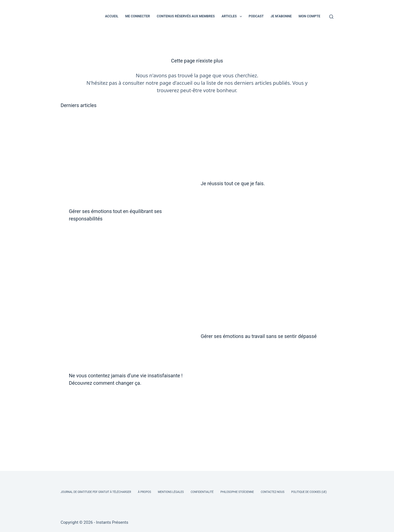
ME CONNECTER (137, 16)
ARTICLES (233, 17)
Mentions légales (171, 492)
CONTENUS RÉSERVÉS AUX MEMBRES (186, 16)
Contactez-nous (272, 492)
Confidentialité (202, 492)
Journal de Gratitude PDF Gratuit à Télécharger (96, 492)
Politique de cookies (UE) (309, 492)
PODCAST (256, 16)
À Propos (145, 492)
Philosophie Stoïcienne (237, 492)
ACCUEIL (112, 16)
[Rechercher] (331, 17)
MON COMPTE (310, 16)
